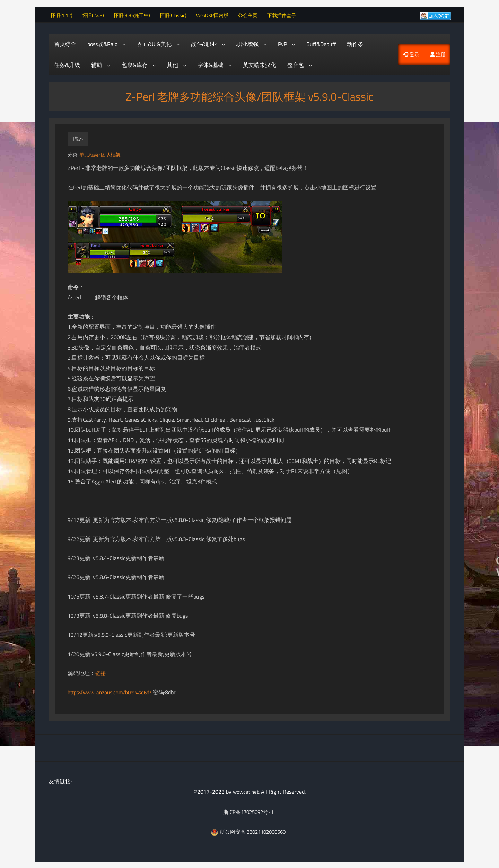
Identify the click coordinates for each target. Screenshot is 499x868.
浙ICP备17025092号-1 (248, 811)
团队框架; (111, 154)
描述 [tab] (78, 138)
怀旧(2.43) (96, 14)
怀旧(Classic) (176, 14)
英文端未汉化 (260, 64)
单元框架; (90, 154)
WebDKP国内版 (215, 14)
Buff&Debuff (321, 43)
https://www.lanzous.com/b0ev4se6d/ (112, 691)
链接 (101, 672)
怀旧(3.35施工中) (135, 14)
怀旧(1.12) (64, 14)
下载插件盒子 (284, 14)
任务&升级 (67, 64)
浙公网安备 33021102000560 (248, 831)
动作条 (355, 43)
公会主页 (251, 14)
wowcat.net (246, 791)
